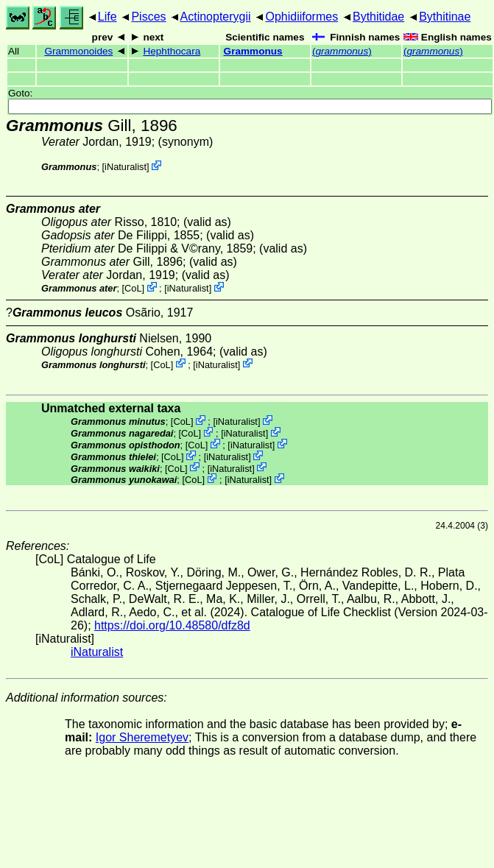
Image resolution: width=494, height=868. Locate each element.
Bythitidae (378, 17)
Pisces (148, 17)
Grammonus (253, 51)
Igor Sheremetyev (142, 737)
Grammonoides (78, 51)
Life (107, 17)
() (342, 51)
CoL (133, 288)
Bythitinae (445, 17)
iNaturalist (126, 167)
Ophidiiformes (301, 17)
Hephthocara (172, 51)
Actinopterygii (216, 17)
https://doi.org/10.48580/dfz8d (172, 625)
